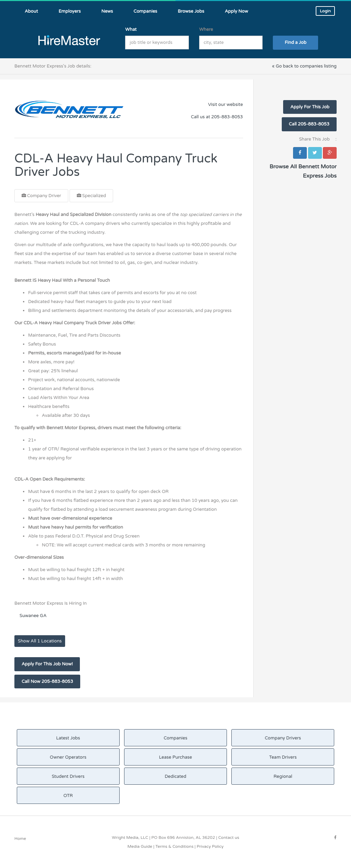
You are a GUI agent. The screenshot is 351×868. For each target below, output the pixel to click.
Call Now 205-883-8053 (47, 682)
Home (20, 839)
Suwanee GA (33, 616)
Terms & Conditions (174, 846)
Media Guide (140, 846)
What (131, 29)
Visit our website (226, 105)
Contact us (229, 837)
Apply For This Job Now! (47, 664)
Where (206, 29)
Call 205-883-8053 (309, 124)
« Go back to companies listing (304, 66)
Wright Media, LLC (130, 837)
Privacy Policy (210, 846)
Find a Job (296, 43)
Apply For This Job (310, 107)
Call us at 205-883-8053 (217, 117)
